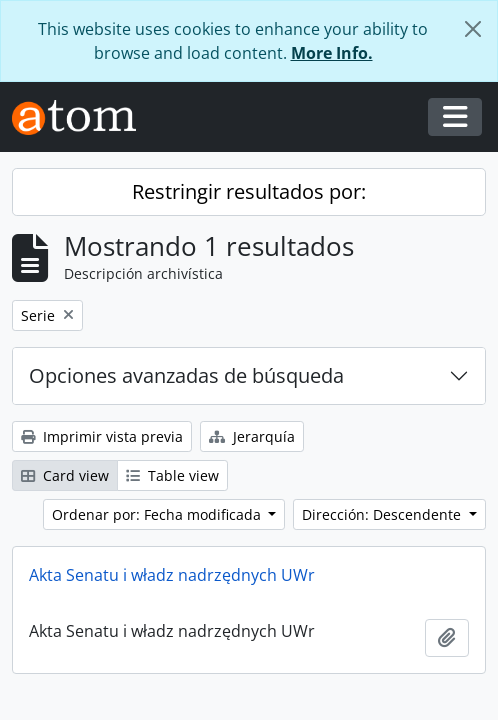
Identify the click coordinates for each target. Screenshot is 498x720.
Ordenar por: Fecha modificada (158, 514)
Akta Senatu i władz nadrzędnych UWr (172, 575)
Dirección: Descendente (383, 514)
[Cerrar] (473, 29)
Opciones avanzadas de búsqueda (186, 375)
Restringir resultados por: (249, 191)
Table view (172, 475)
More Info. (332, 53)
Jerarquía (252, 436)
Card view (65, 475)
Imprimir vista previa (102, 436)
